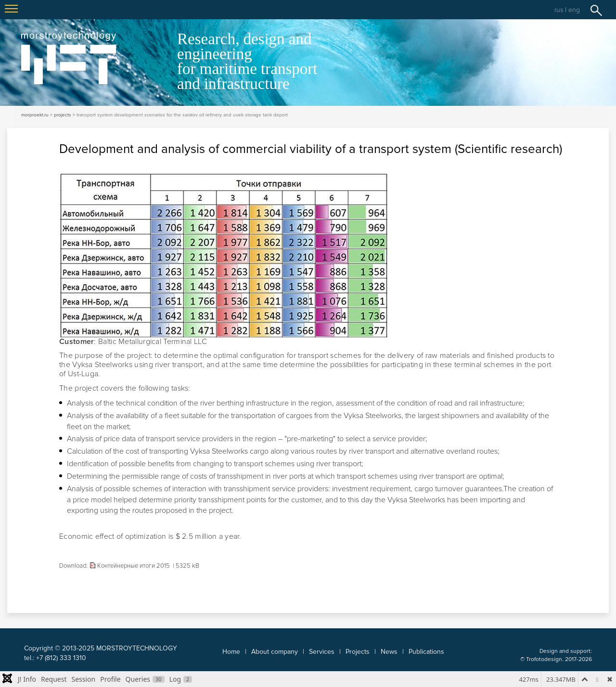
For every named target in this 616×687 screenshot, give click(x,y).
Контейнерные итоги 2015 (134, 566)
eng (574, 10)
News (389, 652)
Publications (426, 652)
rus (559, 10)
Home (231, 652)
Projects (358, 652)
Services (322, 652)
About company (275, 652)
